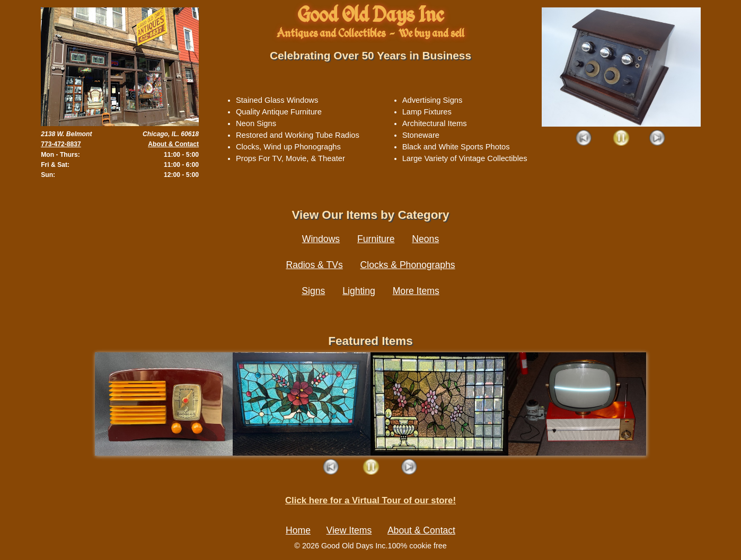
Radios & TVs (314, 265)
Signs (313, 291)
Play (621, 139)
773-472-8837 (61, 144)
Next (658, 139)
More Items (416, 291)
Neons (425, 239)
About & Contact (173, 144)
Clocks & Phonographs (408, 265)
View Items (349, 530)
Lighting (359, 291)
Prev (584, 139)
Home (298, 530)
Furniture (376, 239)
